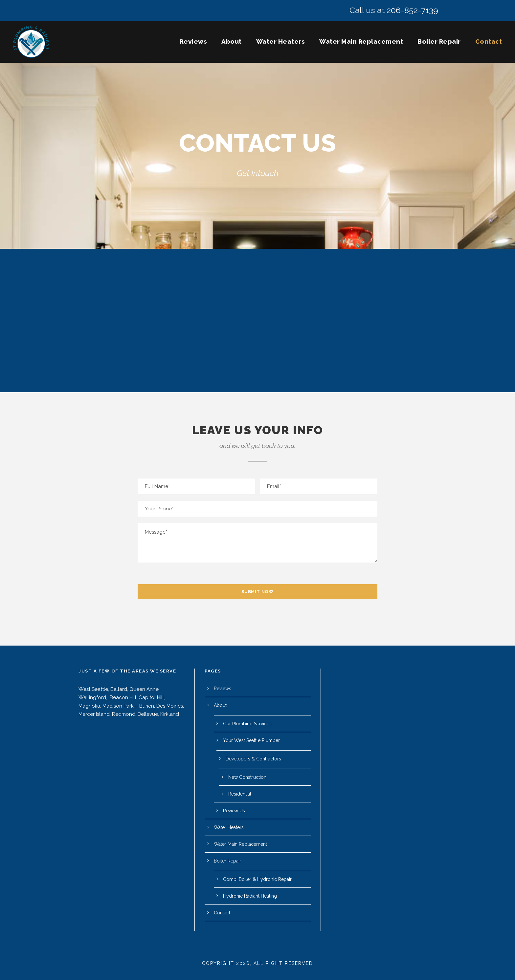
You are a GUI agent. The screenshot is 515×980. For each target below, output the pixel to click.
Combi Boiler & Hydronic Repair (257, 879)
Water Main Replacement (361, 41)
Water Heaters (281, 41)
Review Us (234, 811)
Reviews (193, 41)
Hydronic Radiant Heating (250, 896)
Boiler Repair (439, 41)
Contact (489, 41)
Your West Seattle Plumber (251, 740)
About (232, 41)
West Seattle (93, 689)
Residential (240, 794)
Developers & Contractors (253, 759)
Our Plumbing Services (247, 724)
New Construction (247, 777)
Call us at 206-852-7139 (394, 10)
